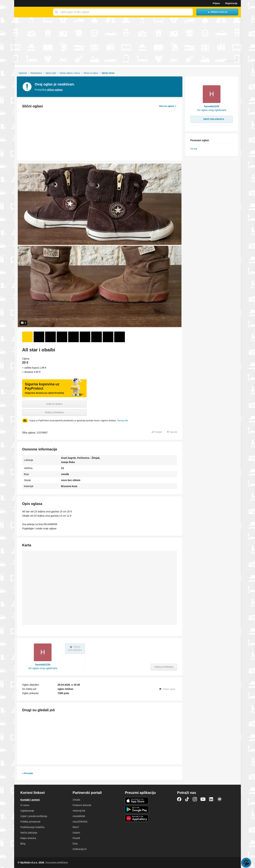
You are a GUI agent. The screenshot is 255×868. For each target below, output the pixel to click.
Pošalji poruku (54, 413)
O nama (25, 805)
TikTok (187, 799)
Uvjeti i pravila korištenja (34, 816)
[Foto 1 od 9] (27, 337)
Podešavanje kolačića (32, 827)
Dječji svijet (51, 73)
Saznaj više (123, 421)
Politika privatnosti (30, 822)
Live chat (246, 863)
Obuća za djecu (91, 73)
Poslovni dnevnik (82, 805)
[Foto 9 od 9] (120, 337)
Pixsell (76, 838)
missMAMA (79, 816)
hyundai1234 (43, 665)
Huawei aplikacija (137, 818)
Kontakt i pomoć (30, 800)
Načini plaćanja (29, 833)
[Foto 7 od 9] (97, 337)
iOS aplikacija (137, 801)
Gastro (76, 833)
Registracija (231, 3)
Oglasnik (23, 73)
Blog (23, 844)
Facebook (179, 799)
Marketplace (36, 73)
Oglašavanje (27, 811)
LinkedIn (211, 799)
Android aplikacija (137, 809)
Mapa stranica (28, 838)
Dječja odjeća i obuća (70, 73)
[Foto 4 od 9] (62, 337)
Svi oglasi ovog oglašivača (43, 668)
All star (194, 149)
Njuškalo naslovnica (33, 12)
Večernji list (79, 811)
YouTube (203, 799)
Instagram (195, 799)
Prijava (216, 3)
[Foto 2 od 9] (39, 337)
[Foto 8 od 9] (108, 337)
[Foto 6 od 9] (85, 337)
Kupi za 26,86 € (54, 404)
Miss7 (76, 827)
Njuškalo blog (220, 799)
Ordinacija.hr (80, 849)
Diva (75, 844)
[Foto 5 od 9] (73, 337)
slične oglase (55, 90)
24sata (76, 800)
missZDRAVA (80, 822)
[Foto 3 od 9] (50, 337)
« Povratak (28, 773)
